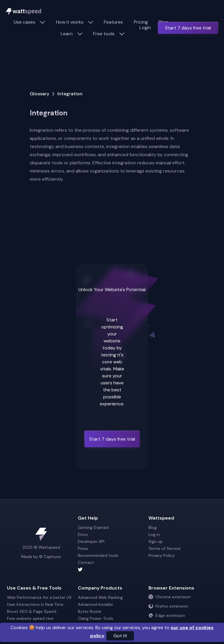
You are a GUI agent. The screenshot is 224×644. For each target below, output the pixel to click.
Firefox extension (168, 606)
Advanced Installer (96, 604)
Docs (83, 534)
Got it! (120, 636)
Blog (153, 527)
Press (83, 548)
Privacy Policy (162, 555)
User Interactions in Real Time (35, 604)
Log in (154, 534)
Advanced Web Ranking (100, 597)
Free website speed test (30, 618)
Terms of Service (164, 548)
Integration (70, 94)
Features (113, 22)
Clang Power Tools (96, 618)
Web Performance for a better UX (39, 597)
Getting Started (93, 527)
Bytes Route (90, 611)
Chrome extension (170, 597)
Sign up (156, 541)
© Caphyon (50, 557)
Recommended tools (98, 555)
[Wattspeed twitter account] (112, 569)
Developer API (91, 541)
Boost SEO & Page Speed (32, 611)
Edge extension (167, 615)
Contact (86, 562)
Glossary (40, 94)
